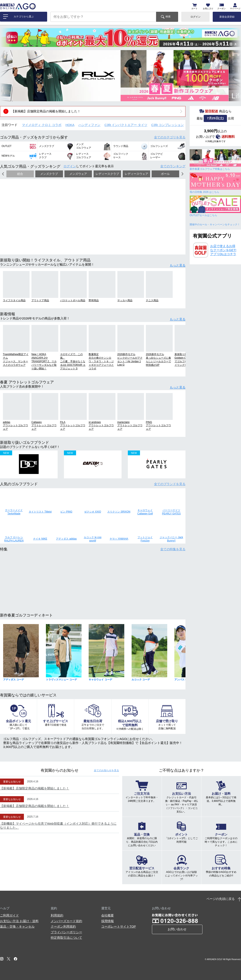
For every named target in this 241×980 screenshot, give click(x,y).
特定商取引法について (66, 938)
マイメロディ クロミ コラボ (42, 125)
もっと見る (178, 265)
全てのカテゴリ (170, 137)
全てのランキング (173, 166)
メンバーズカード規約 (66, 921)
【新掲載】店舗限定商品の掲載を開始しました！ (46, 111)
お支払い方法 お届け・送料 (19, 921)
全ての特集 (173, 549)
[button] (6, 76)
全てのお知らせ (106, 770)
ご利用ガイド (9, 915)
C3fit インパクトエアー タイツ (126, 125)
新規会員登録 (227, 17)
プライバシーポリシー (66, 932)
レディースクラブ (107, 174)
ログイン (196, 17)
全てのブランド (170, 484)
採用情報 (108, 921)
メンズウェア (78, 174)
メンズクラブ (49, 174)
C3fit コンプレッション (168, 125)
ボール (165, 174)
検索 (168, 17)
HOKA (70, 125)
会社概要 (108, 915)
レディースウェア (136, 174)
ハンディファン (89, 125)
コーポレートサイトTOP (119, 926)
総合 (20, 174)
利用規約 (57, 915)
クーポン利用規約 (63, 926)
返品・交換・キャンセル (17, 926)
